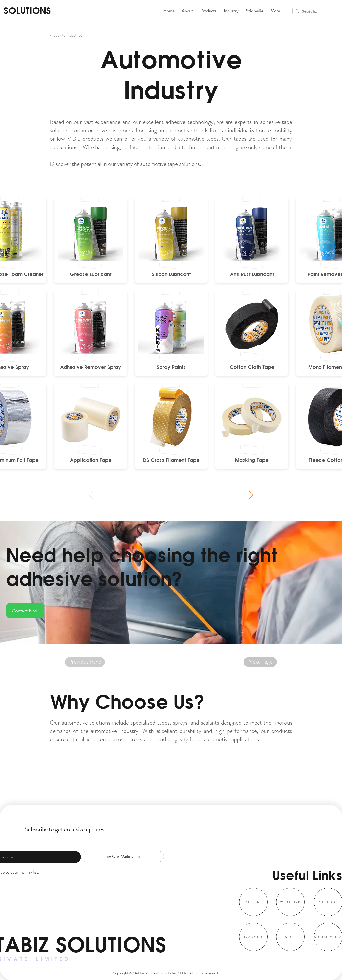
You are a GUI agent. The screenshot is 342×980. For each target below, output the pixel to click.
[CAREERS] (253, 902)
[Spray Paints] (171, 367)
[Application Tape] (91, 460)
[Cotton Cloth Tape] (252, 367)
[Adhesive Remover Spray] (91, 367)
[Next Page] (260, 662)
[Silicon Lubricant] (171, 274)
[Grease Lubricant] (91, 274)
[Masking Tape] (252, 460)
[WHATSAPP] (290, 902)
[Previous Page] (85, 662)
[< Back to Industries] (80, 35)
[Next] (251, 495)
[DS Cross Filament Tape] (171, 460)
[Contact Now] (25, 611)
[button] (208, 11)
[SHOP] (290, 937)
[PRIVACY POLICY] (253, 937)
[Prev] (91, 495)
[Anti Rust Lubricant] (252, 274)
